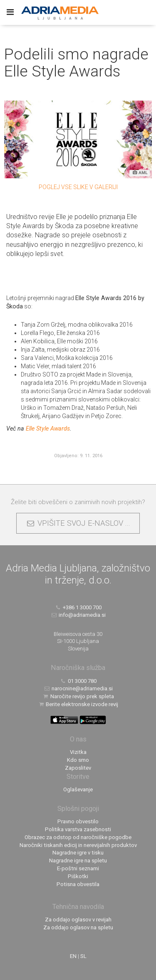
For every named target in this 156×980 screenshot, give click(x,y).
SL (83, 956)
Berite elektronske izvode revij (78, 704)
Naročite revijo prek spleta (78, 696)
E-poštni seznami (78, 868)
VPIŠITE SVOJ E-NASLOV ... (78, 523)
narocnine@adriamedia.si (78, 688)
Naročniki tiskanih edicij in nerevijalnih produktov (78, 845)
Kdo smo (78, 760)
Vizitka (78, 752)
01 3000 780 (78, 681)
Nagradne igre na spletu (78, 861)
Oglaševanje (78, 789)
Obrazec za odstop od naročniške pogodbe (78, 837)
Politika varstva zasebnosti (78, 829)
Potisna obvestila (78, 884)
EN (73, 956)
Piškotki (78, 876)
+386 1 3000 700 (78, 607)
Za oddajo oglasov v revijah (78, 920)
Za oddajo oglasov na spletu (78, 927)
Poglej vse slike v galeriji (78, 187)
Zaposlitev (78, 768)
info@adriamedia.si (78, 615)
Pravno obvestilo (78, 821)
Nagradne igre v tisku (78, 853)
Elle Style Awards (48, 428)
